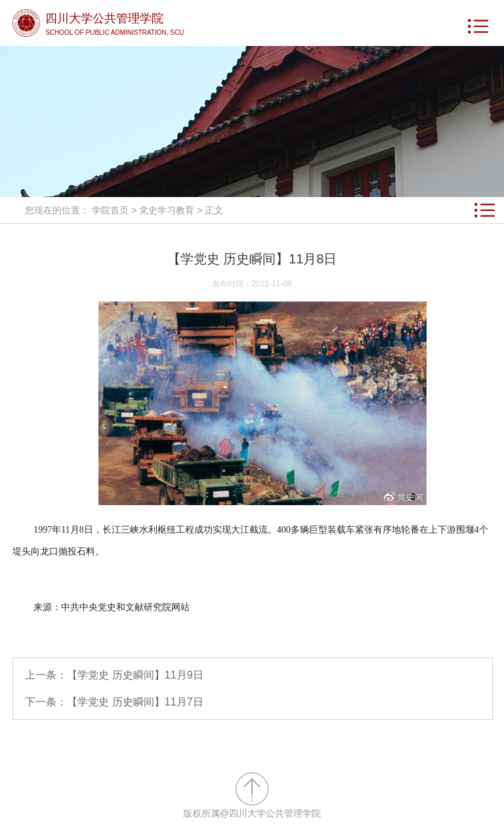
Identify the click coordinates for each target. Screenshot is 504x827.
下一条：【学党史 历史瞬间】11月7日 (114, 702)
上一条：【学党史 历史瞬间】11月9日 (114, 675)
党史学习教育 (167, 210)
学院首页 (110, 210)
